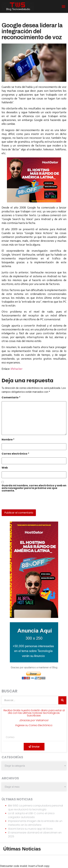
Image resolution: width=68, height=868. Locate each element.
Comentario (11, 398)
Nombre (8, 440)
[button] (63, 6)
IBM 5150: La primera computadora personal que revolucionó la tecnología (35, 808)
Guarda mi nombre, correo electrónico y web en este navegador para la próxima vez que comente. (34, 488)
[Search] (62, 700)
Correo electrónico (15, 454)
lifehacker (17, 369)
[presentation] (24, 502)
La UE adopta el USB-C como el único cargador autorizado (31, 815)
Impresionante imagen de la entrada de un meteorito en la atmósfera (35, 823)
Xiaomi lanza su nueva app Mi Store (30, 829)
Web (5, 468)
